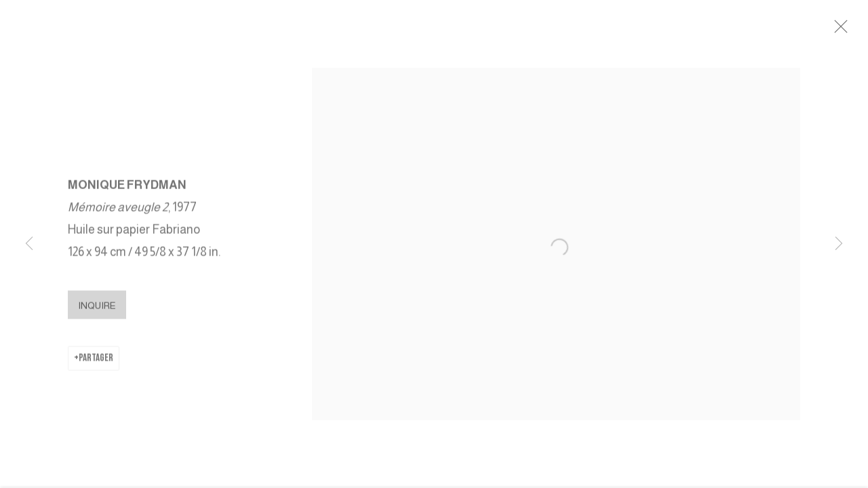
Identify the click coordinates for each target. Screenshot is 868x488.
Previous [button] (29, 244)
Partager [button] (96, 364)
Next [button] (839, 244)
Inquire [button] (97, 312)
